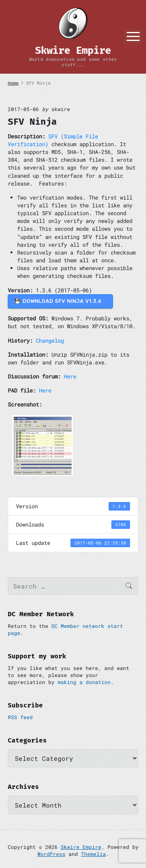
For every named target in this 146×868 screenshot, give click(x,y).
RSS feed (20, 717)
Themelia (93, 854)
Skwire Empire (81, 847)
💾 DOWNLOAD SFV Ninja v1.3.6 (60, 301)
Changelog (50, 340)
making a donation (84, 682)
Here (70, 376)
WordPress (51, 854)
